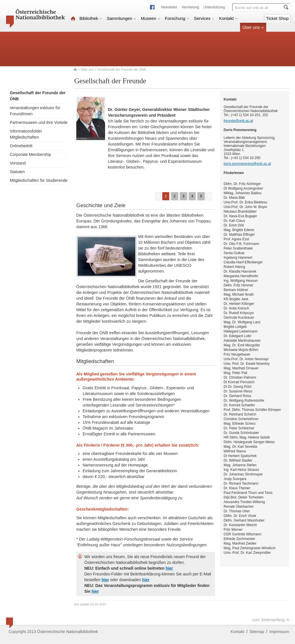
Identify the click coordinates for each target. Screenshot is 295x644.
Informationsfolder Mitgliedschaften (26, 134)
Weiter (209, 196)
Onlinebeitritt (21, 146)
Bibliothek (91, 18)
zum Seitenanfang (271, 620)
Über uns (253, 27)
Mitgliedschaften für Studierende (39, 180)
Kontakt (228, 18)
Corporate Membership (30, 154)
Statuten (17, 172)
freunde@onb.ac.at (238, 121)
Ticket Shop (277, 18)
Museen (150, 18)
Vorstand (18, 163)
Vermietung (190, 7)
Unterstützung (214, 7)
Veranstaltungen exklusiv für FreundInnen (35, 111)
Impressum (279, 632)
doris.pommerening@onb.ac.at (247, 164)
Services (204, 18)
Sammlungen (121, 18)
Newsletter (169, 7)
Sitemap (257, 632)
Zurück (158, 196)
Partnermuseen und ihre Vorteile (39, 122)
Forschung (177, 18)
